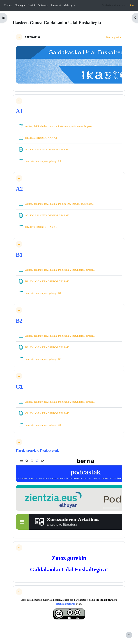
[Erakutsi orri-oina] (129, 635)
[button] (19, 37)
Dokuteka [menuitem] (43, 5)
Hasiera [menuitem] (8, 5)
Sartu (132, 5)
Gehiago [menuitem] (69, 5)
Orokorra (33, 37)
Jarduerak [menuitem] (56, 5)
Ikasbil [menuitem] (31, 5)
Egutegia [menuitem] (20, 5)
